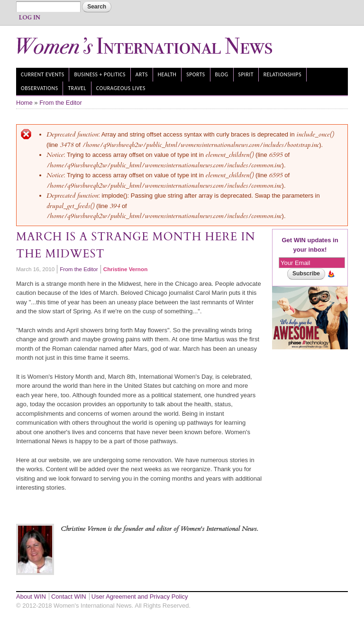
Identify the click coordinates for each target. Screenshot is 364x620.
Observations (40, 88)
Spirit (246, 74)
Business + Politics (100, 74)
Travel (77, 88)
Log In (30, 18)
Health (167, 74)
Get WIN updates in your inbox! (310, 245)
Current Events (43, 74)
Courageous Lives (121, 88)
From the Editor (61, 103)
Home (24, 103)
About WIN (31, 597)
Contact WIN (69, 597)
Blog (222, 74)
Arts (142, 74)
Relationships (282, 74)
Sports (196, 74)
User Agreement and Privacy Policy (140, 597)
